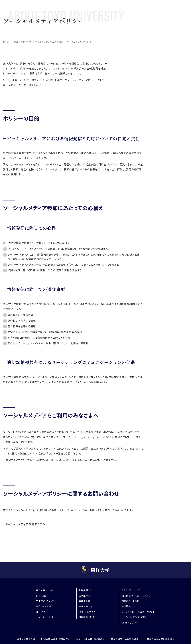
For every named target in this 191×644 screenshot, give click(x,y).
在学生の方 (84, 596)
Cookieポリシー (130, 623)
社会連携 (41, 612)
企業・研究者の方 (87, 612)
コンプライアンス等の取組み (49, 42)
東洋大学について (23, 42)
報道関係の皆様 (87, 617)
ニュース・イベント (45, 617)
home (6, 42)
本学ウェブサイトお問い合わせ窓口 (90, 510)
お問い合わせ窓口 (131, 601)
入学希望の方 (86, 590)
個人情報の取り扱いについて (136, 596)
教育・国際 (41, 596)
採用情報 (126, 606)
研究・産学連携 (44, 606)
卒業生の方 (84, 601)
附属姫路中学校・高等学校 (54, 639)
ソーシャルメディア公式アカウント (22, 80)
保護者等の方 (86, 606)
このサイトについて (131, 590)
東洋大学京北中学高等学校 (125, 639)
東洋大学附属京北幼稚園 (161, 639)
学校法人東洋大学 (25, 639)
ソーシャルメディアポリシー (135, 617)
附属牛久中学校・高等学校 (89, 639)
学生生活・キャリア (45, 601)
